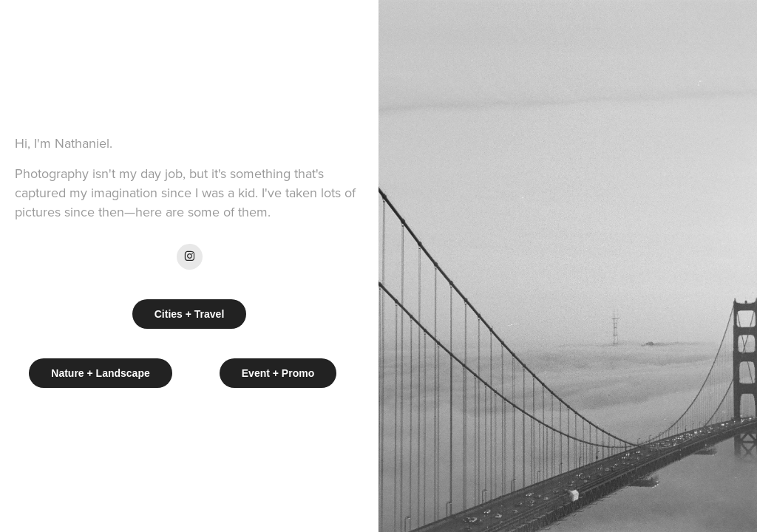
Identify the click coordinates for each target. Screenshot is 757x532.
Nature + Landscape (100, 373)
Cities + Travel (190, 314)
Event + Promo (278, 373)
